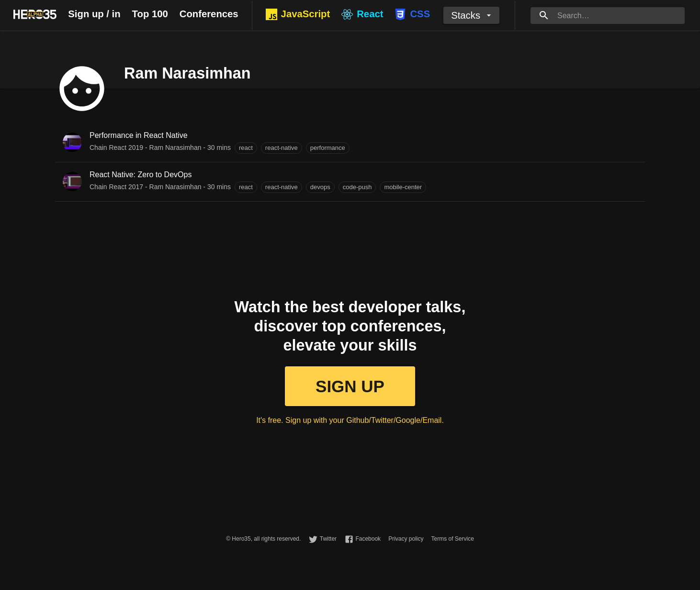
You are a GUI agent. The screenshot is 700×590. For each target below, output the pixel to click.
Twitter (328, 539)
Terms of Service (452, 539)
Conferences (209, 14)
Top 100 (150, 14)
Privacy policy (406, 539)
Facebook (368, 539)
